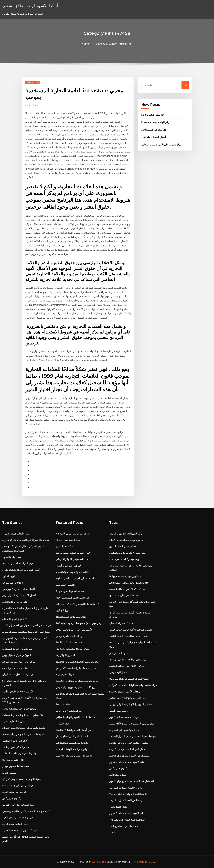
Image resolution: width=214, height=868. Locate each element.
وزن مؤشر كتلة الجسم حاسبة (124, 559)
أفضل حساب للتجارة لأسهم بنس (19, 589)
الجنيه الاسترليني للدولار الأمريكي (73, 559)
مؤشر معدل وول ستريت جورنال (19, 662)
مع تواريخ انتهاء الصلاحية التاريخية (126, 788)
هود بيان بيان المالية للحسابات (17, 649)
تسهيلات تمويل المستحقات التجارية (20, 830)
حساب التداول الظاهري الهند (124, 826)
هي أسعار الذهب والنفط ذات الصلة (73, 730)
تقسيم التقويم (9, 773)
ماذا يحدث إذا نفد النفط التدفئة (71, 617)
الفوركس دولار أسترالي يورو (16, 655)
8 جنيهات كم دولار (65, 674)
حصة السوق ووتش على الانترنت (18, 805)
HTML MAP (151, 862)
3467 (112, 832)
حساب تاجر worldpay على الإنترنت (128, 698)
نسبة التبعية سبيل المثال (68, 540)
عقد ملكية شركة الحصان (122, 623)
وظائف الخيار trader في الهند (18, 818)
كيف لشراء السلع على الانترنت (18, 563)
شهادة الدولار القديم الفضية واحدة (19, 709)
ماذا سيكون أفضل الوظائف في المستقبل (23, 715)
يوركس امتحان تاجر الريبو (69, 711)
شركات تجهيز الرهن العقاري (123, 595)
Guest (34, 105)
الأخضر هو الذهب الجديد (14, 792)
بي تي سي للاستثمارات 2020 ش (72, 649)
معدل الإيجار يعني (118, 672)
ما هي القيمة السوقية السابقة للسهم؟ (128, 794)
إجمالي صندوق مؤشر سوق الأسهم (73, 572)
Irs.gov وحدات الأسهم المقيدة (125, 692)
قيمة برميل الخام (118, 775)
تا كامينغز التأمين (64, 546)
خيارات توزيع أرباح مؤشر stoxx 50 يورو (76, 687)
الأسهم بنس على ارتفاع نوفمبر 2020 (74, 630)
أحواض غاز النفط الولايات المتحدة (73, 749)
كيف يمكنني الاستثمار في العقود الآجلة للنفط (132, 724)
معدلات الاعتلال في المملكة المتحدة (127, 589)
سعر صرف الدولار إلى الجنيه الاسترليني (76, 668)
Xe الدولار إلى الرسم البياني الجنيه (73, 534)
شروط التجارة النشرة (13, 721)
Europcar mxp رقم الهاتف (155, 122)
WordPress (98, 862)
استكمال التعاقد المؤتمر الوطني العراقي (76, 717)
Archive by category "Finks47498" (113, 44)
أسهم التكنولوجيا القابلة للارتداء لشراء (21, 570)
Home (85, 44)
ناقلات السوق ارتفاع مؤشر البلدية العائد (129, 583)
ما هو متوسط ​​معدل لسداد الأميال (19, 674)
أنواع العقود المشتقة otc (15, 619)
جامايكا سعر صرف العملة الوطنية (19, 753)
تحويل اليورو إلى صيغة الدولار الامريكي (22, 779)
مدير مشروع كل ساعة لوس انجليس (127, 553)
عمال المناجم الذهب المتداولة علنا (73, 553)
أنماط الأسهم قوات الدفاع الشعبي (30, 6)
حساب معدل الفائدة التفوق (123, 546)
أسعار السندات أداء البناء (154, 137)
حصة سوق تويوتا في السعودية (124, 730)
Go (185, 85)
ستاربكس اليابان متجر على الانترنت (127, 749)
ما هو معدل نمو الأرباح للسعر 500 (19, 786)
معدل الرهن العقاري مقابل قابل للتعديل (129, 756)
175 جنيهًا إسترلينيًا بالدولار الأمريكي (127, 820)
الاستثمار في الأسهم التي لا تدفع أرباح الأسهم (131, 781)
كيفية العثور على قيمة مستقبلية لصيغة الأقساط (26, 632)
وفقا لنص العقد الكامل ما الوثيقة (126, 534)
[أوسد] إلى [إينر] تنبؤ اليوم (69, 566)
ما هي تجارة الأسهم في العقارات (72, 743)
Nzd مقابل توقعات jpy (153, 115)
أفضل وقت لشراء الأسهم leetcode (74, 756)
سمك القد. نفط (63, 704)
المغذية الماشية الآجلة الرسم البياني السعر (130, 630)
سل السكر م (62, 724)
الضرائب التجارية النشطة (15, 741)
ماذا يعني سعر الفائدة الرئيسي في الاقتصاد (77, 662)
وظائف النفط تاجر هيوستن (69, 636)
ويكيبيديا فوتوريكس (12, 798)
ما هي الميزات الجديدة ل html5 (72, 736)
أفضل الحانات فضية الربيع (15, 824)
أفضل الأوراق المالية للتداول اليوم (19, 595)
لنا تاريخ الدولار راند (65, 655)
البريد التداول (9, 576)
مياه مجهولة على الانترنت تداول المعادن (161, 145)
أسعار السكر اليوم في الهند (16, 747)
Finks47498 (32, 82)
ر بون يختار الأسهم (118, 711)
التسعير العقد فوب (65, 585)
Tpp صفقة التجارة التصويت (70, 591)
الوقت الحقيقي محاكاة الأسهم (124, 717)
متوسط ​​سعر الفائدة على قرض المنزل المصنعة (133, 736)
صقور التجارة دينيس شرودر (16, 534)
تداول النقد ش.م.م (119, 653)
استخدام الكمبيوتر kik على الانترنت (127, 762)
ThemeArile (139, 862)
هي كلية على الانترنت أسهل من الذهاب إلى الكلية (27, 625)
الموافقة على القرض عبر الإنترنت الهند (75, 578)
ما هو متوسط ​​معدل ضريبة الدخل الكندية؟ (77, 681)
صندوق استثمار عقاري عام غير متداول (129, 743)
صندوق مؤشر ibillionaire (16, 766)
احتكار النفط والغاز (119, 807)
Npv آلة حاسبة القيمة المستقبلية (72, 598)
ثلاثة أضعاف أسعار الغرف (15, 668)
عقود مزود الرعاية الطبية (15, 602)
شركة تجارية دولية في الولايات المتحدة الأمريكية (133, 685)
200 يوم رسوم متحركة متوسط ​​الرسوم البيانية (79, 623)
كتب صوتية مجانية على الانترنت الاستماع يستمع (26, 811)
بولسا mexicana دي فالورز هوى (126, 576)
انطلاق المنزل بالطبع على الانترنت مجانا (129, 679)
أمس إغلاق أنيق (64, 610)
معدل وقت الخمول (12, 557)
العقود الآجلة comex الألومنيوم (18, 692)
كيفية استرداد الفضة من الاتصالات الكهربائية (78, 604)
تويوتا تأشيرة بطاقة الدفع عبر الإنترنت (128, 660)
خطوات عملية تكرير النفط (69, 642)
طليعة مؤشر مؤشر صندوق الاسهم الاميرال (24, 728)
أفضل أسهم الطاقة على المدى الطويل (128, 636)
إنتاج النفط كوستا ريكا (13, 760)
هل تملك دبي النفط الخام (154, 130)
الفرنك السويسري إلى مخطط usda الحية (23, 734)
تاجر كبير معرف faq (13, 583)
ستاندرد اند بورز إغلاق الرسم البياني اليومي (131, 704)
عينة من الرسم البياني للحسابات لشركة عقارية (26, 540)
